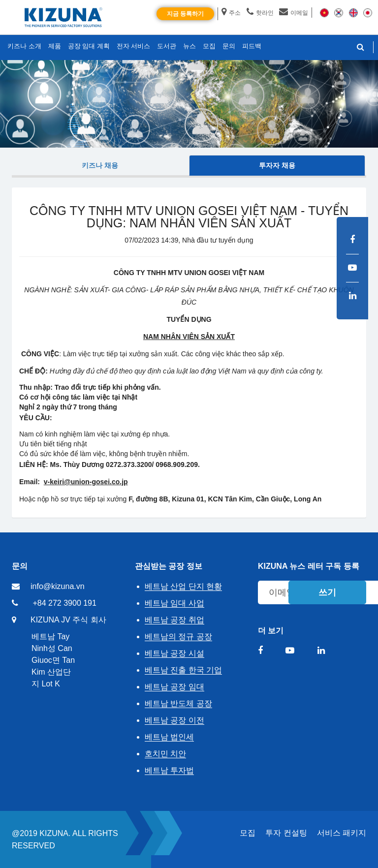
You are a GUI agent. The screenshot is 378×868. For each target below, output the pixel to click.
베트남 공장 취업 (174, 620)
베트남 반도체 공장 (178, 703)
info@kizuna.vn (58, 586)
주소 (231, 13)
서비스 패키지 (342, 833)
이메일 (294, 13)
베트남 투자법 (169, 770)
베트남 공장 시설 (174, 653)
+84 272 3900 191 (64, 603)
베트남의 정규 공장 (178, 636)
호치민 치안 (165, 754)
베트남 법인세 (169, 737)
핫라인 (260, 13)
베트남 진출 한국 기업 (183, 670)
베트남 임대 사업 (174, 603)
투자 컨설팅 (286, 833)
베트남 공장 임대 (174, 687)
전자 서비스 (134, 46)
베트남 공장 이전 (174, 720)
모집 (248, 833)
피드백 (252, 46)
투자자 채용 (277, 165)
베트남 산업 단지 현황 (183, 586)
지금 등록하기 (185, 14)
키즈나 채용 (100, 165)
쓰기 (327, 592)
